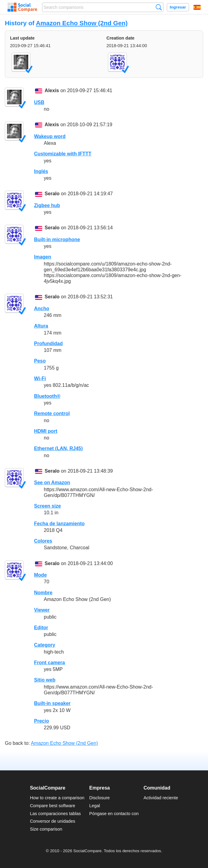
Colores (43, 541)
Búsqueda (159, 7)
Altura (41, 326)
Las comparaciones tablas (55, 814)
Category (45, 645)
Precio (42, 721)
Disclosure (100, 798)
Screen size (47, 506)
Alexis (52, 91)
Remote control (52, 413)
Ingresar (178, 7)
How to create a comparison (57, 798)
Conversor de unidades (52, 821)
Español (197, 7)
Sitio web (45, 680)
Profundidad (48, 344)
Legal (95, 806)
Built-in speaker (52, 703)
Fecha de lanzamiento (59, 524)
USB (39, 102)
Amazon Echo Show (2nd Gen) (82, 23)
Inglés (41, 171)
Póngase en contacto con (114, 814)
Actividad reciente (161, 798)
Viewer (42, 610)
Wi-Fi (40, 378)
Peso (40, 361)
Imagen (43, 257)
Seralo (52, 194)
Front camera (49, 663)
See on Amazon (52, 483)
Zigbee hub (47, 205)
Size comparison (46, 829)
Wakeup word (50, 136)
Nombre (43, 593)
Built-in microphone (57, 240)
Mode (40, 575)
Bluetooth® (47, 396)
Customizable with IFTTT (63, 154)
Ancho (42, 309)
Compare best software (52, 806)
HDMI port (46, 431)
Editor (41, 628)
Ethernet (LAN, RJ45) (58, 448)
